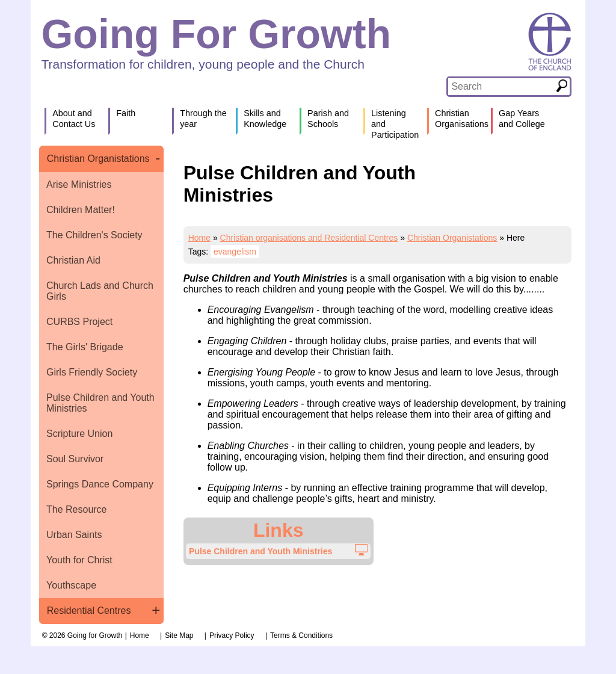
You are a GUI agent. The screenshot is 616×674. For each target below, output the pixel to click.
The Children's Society (94, 235)
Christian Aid (73, 260)
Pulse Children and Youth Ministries (100, 403)
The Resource (77, 509)
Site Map (179, 635)
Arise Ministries (79, 184)
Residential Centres (89, 611)
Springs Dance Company (100, 484)
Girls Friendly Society (92, 372)
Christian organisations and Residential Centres (309, 238)
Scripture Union (79, 434)
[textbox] (501, 87)
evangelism (235, 252)
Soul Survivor (75, 459)
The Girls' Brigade (85, 347)
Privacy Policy (232, 635)
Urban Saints (74, 535)
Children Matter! (81, 210)
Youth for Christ (79, 560)
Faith (126, 113)
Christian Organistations (98, 159)
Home (199, 238)
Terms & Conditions (301, 635)
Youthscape (71, 585)
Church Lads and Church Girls (100, 291)
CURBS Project (79, 322)
